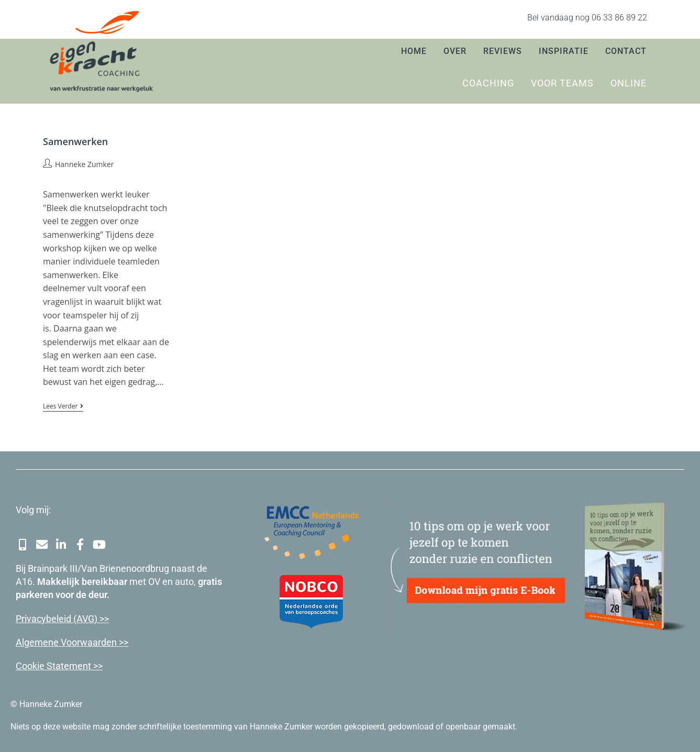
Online (629, 83)
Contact (626, 51)
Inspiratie (564, 51)
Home (414, 51)
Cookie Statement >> (59, 664)
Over (455, 51)
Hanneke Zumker (85, 164)
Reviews (503, 51)
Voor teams (562, 83)
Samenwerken (75, 141)
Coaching (488, 83)
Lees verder (63, 407)
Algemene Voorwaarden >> (72, 641)
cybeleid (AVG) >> (73, 617)
